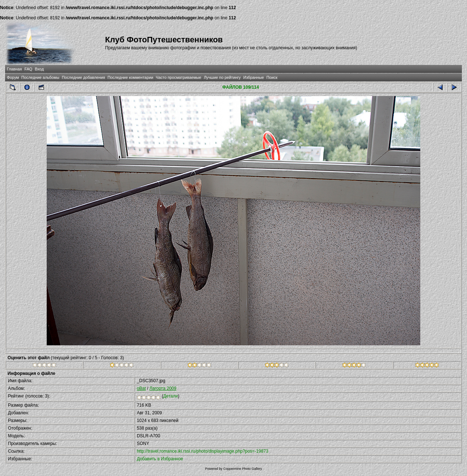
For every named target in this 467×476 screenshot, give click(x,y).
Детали (170, 396)
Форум (13, 77)
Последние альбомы (40, 77)
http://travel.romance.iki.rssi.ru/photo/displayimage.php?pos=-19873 (203, 451)
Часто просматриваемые (179, 77)
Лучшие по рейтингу (222, 77)
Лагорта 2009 (163, 388)
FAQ (28, 69)
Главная (14, 69)
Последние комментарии (130, 77)
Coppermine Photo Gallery (243, 469)
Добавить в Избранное (160, 459)
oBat (141, 388)
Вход (39, 69)
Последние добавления (83, 77)
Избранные (254, 77)
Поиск (272, 77)
